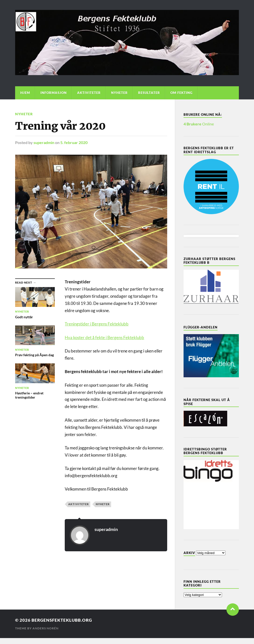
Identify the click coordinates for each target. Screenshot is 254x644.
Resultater (149, 93)
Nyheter (119, 93)
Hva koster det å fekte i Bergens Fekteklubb (104, 337)
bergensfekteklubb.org (62, 620)
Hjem (25, 93)
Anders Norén (46, 628)
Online (199, 124)
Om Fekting (181, 93)
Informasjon (54, 93)
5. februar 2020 (74, 142)
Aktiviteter (89, 93)
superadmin (44, 142)
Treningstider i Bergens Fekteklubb (97, 324)
